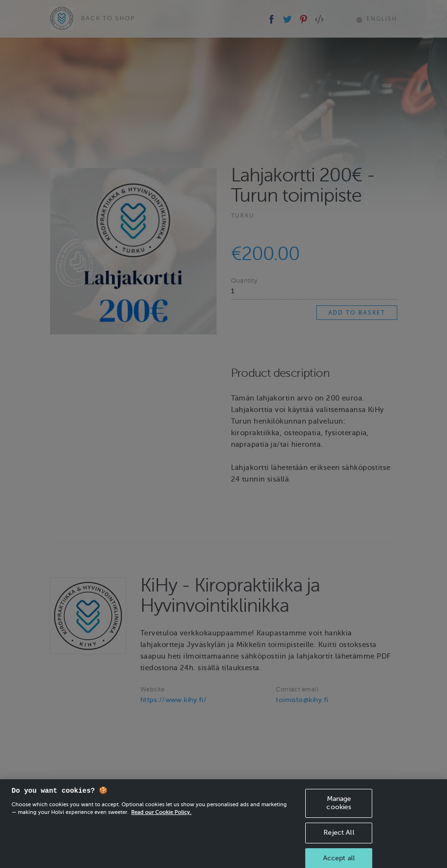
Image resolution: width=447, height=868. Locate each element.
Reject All (339, 837)
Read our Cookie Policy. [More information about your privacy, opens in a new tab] (161, 817)
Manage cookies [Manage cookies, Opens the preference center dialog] (339, 808)
